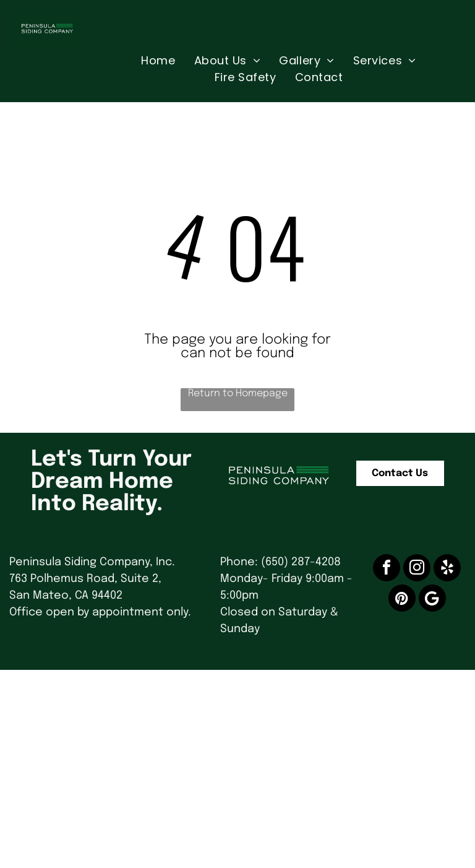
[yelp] (447, 569)
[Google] (432, 600)
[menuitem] (158, 60)
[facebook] (387, 569)
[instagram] (417, 569)
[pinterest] (402, 600)
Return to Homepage (238, 393)
